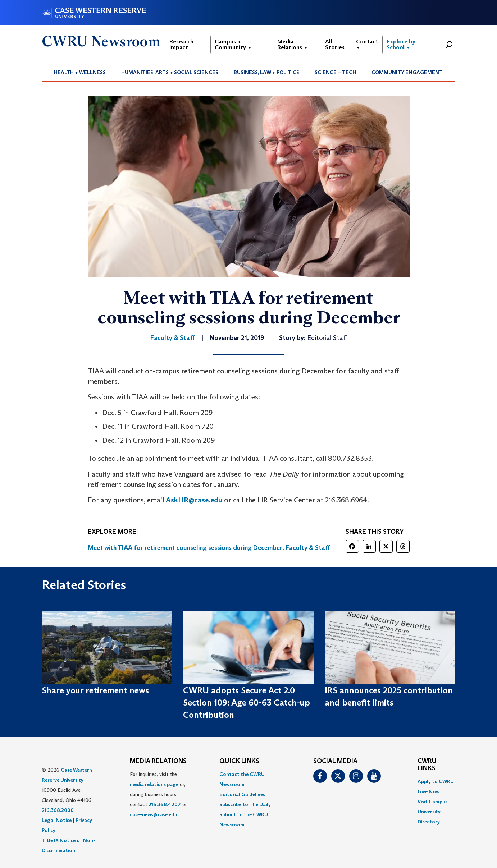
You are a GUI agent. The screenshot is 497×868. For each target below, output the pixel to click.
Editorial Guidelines (242, 794)
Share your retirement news (95, 690)
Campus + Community (233, 44)
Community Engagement (407, 72)
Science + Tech (335, 72)
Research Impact (181, 44)
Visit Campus (432, 802)
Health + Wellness (80, 72)
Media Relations (292, 44)
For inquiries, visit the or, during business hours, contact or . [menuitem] (158, 794)
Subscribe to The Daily (245, 804)
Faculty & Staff (308, 548)
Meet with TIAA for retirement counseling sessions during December (185, 548)
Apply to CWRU (436, 781)
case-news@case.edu (154, 814)
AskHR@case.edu (194, 500)
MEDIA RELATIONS (158, 761)
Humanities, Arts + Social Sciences (170, 72)
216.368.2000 (58, 810)
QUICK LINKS (239, 761)
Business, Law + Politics (266, 72)
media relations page (154, 784)
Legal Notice (57, 820)
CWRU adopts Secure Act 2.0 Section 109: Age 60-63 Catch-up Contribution (247, 703)
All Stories (335, 44)
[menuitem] (80, 72)
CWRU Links (427, 765)
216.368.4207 (165, 804)
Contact (367, 43)
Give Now (428, 791)
